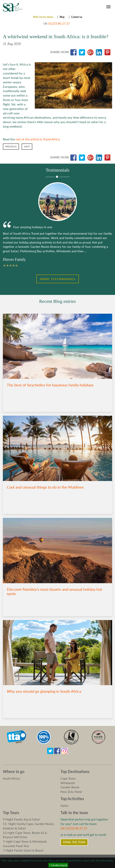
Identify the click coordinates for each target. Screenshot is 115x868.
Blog (62, 17)
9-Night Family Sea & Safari (21, 819)
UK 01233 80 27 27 (74, 828)
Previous (11, 146)
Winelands (68, 783)
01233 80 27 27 (59, 23)
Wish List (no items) (43, 17)
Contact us (77, 17)
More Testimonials (58, 279)
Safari (64, 805)
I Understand (58, 865)
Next (27, 146)
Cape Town (68, 778)
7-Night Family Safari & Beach (23, 850)
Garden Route (70, 787)
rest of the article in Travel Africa (38, 139)
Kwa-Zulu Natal (71, 792)
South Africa (11, 778)
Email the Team (74, 842)
